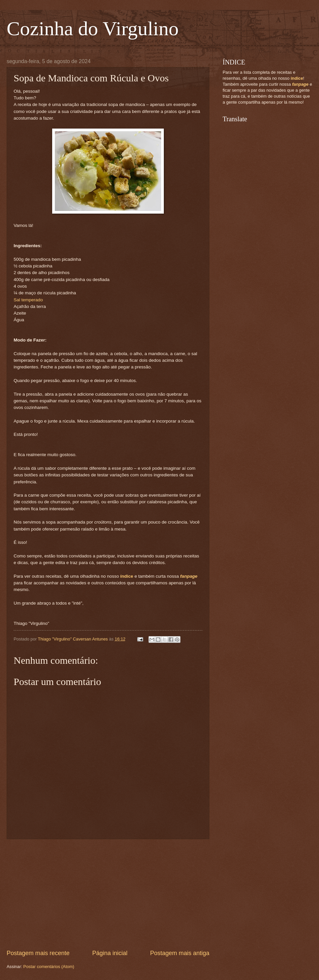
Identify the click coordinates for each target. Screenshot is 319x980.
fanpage (189, 576)
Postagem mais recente (38, 953)
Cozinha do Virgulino (93, 29)
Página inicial (110, 953)
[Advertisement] (108, 894)
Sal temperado (28, 300)
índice (127, 576)
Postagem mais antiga (180, 953)
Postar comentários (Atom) (49, 967)
